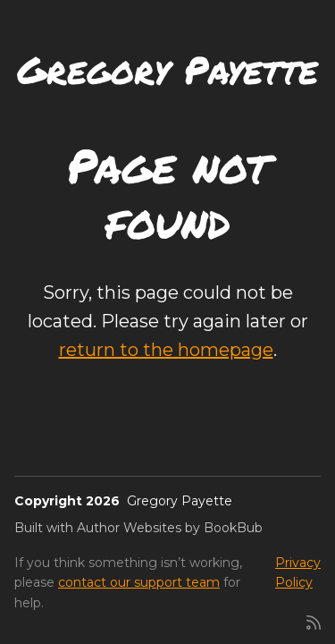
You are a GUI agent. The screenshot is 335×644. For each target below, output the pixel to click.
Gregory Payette (167, 69)
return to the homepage (166, 350)
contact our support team (139, 582)
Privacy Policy (298, 572)
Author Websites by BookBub (170, 528)
